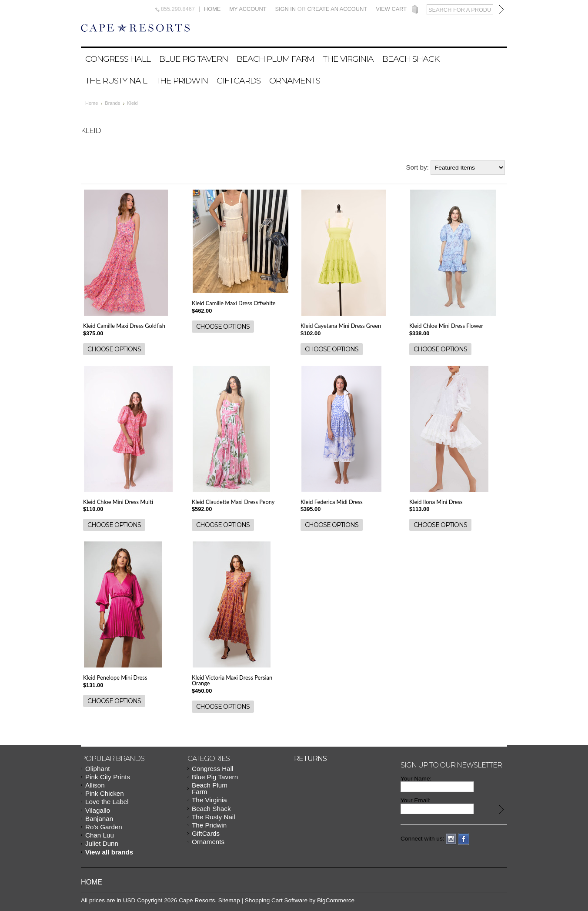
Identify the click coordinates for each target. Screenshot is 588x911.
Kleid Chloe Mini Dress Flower (446, 326)
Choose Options (114, 349)
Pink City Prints (108, 777)
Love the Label (107, 802)
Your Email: (416, 800)
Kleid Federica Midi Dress (332, 502)
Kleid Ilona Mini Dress (436, 502)
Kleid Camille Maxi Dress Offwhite (234, 303)
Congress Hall (118, 59)
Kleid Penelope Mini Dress (115, 677)
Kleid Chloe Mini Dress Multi (118, 502)
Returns (310, 759)
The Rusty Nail (116, 80)
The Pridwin (182, 80)
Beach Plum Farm (275, 59)
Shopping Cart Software (276, 900)
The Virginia (348, 59)
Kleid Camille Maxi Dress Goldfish (124, 326)
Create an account (337, 9)
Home (212, 9)
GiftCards (239, 80)
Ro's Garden (104, 827)
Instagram (451, 839)
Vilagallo (98, 810)
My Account (248, 9)
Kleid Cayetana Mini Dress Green (341, 326)
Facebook (464, 839)
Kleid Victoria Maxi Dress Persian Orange (232, 680)
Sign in (285, 9)
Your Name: (416, 779)
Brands (112, 103)
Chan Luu (100, 835)
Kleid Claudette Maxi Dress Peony (233, 502)
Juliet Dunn (102, 843)
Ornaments (295, 80)
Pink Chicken (105, 793)
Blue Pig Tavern (194, 59)
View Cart (391, 9)
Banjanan (99, 819)
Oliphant (98, 769)
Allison (95, 785)
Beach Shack (411, 59)
